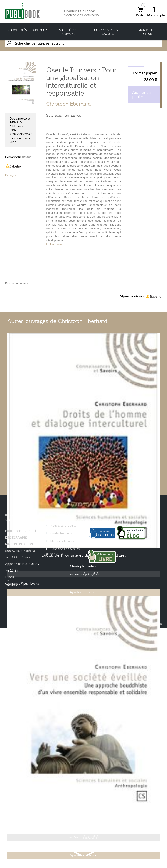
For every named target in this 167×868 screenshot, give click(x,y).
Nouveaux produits (63, 525)
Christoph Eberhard (68, 104)
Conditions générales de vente (63, 551)
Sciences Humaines (64, 115)
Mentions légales (62, 541)
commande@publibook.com (25, 583)
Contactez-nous (61, 533)
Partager (11, 175)
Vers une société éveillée (83, 818)
